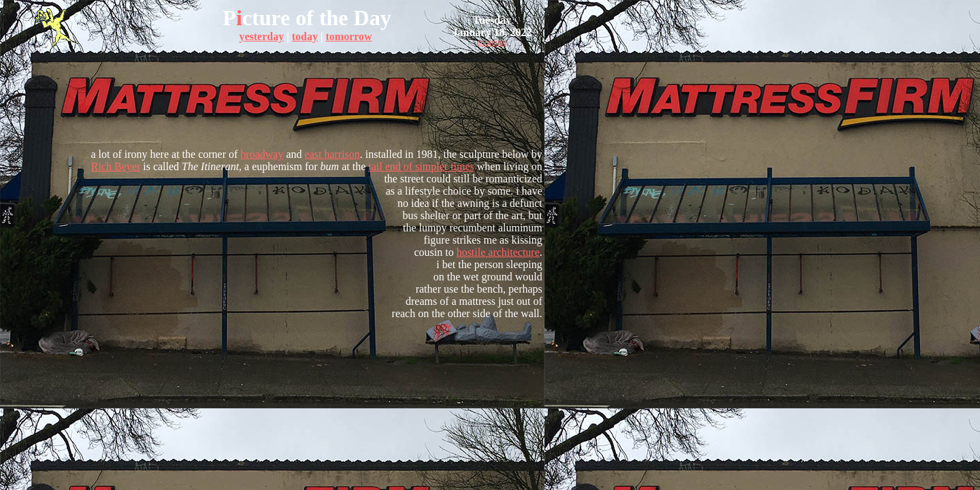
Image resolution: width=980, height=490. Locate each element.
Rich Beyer (116, 166)
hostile (471, 252)
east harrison (332, 154)
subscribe (492, 43)
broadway (262, 154)
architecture (512, 252)
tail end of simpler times (421, 166)
